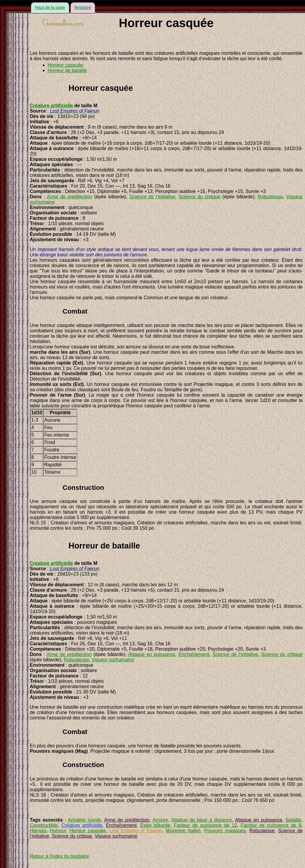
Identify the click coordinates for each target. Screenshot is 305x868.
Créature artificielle (51, 106)
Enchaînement (194, 654)
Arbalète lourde (84, 820)
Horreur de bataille (67, 70)
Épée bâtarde (155, 825)
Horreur (58, 831)
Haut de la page (50, 7)
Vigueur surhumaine (113, 660)
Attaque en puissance (152, 654)
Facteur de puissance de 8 (271, 825)
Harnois (38, 831)
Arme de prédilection (69, 197)
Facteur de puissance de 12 (206, 825)
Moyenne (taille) (183, 831)
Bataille (293, 820)
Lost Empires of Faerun (136, 831)
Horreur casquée (65, 65)
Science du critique (200, 197)
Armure (160, 820)
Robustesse (270, 197)
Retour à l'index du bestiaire (59, 856)
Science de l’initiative (152, 197)
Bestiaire (83, 7)
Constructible (44, 825)
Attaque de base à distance (202, 820)
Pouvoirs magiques (225, 831)
